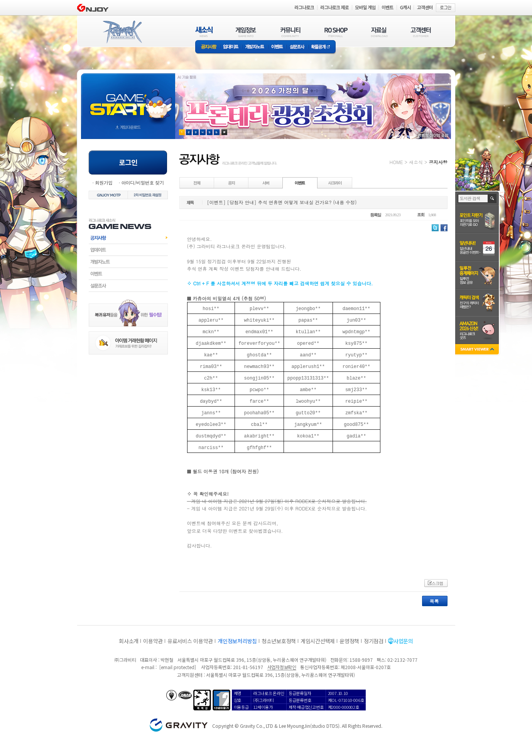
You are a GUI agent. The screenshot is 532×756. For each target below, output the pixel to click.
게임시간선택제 (318, 641)
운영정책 (349, 641)
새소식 (416, 162)
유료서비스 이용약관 (190, 641)
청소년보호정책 (279, 641)
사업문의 (403, 641)
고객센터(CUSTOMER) (421, 32)
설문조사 (297, 47)
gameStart (128, 99)
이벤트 (277, 47)
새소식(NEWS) (204, 32)
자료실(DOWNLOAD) (379, 32)
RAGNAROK (122, 32)
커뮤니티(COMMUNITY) (290, 32)
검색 (492, 198)
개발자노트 (255, 47)
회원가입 (104, 182)
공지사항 (208, 47)
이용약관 (153, 641)
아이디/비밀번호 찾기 (142, 182)
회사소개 (129, 641)
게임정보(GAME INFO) (246, 32)
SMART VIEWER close (478, 350)
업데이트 (231, 47)
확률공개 (322, 47)
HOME (396, 162)
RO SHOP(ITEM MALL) (336, 32)
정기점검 (374, 641)
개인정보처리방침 (237, 641)
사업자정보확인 (282, 667)
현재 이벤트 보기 (224, 132)
